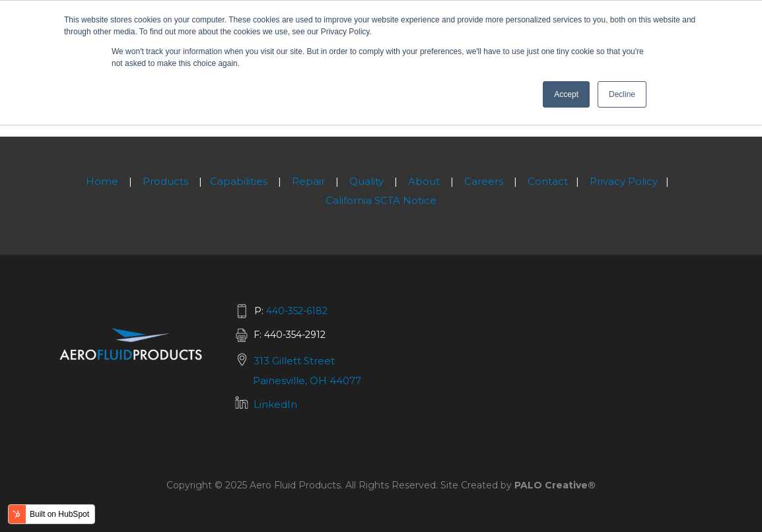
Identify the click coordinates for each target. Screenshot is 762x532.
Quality (366, 181)
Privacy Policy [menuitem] (624, 181)
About (424, 181)
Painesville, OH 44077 (307, 381)
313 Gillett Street (294, 361)
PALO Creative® (555, 485)
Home (102, 181)
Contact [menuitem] (548, 181)
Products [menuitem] (165, 181)
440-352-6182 (297, 311)
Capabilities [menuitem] (239, 181)
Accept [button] (566, 94)
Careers (484, 181)
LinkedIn (275, 404)
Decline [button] (622, 94)
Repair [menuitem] (308, 181)
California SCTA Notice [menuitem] (381, 200)
